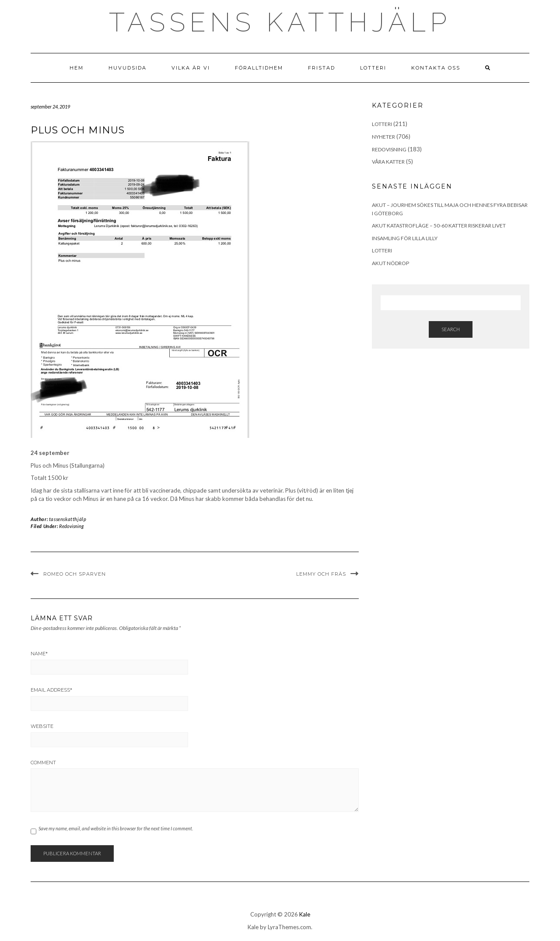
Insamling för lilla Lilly (405, 238)
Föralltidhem (259, 68)
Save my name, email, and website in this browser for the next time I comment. (116, 828)
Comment (43, 763)
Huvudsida (128, 68)
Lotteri (373, 68)
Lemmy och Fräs (321, 574)
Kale (305, 914)
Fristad (322, 68)
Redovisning (71, 526)
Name (39, 654)
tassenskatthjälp (68, 519)
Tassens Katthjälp (280, 22)
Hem (77, 68)
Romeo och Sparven (75, 574)
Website (42, 726)
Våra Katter (388, 162)
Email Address (51, 690)
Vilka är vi (191, 68)
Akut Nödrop (390, 263)
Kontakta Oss (436, 68)
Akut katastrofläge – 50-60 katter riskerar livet (439, 226)
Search (451, 329)
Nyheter (383, 137)
